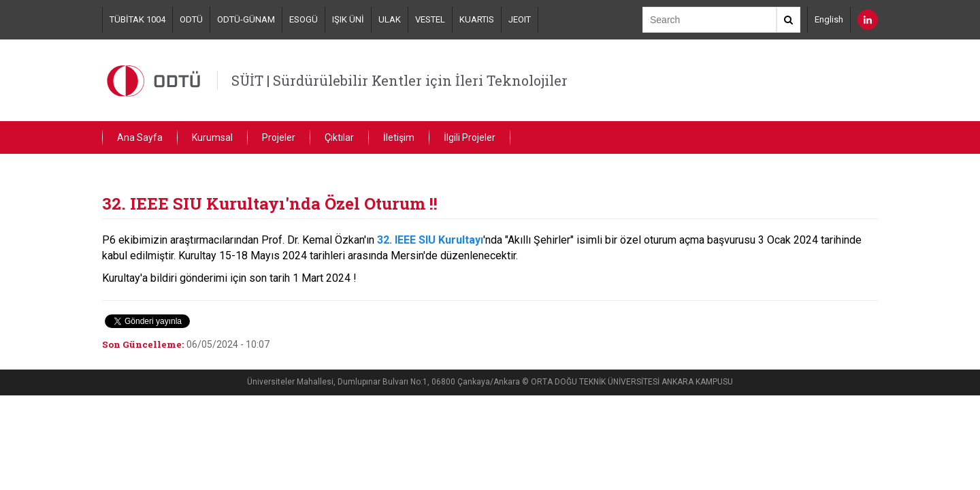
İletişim (399, 137)
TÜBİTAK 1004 (137, 19)
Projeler (279, 137)
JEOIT (520, 19)
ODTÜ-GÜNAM (246, 19)
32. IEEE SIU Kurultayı (430, 240)
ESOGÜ (304, 19)
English (829, 19)
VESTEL (430, 19)
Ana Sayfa (140, 137)
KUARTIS (477, 19)
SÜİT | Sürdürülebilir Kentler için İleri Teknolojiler (399, 80)
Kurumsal (212, 137)
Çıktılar (339, 137)
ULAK (390, 19)
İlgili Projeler (470, 137)
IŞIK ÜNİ (348, 19)
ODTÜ (191, 19)
